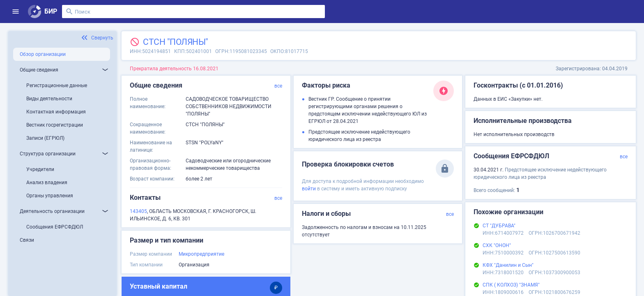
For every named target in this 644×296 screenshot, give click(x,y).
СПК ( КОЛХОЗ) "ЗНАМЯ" (511, 285)
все (278, 86)
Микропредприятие (201, 254)
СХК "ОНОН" (497, 245)
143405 (138, 211)
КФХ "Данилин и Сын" (508, 265)
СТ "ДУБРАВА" (499, 226)
